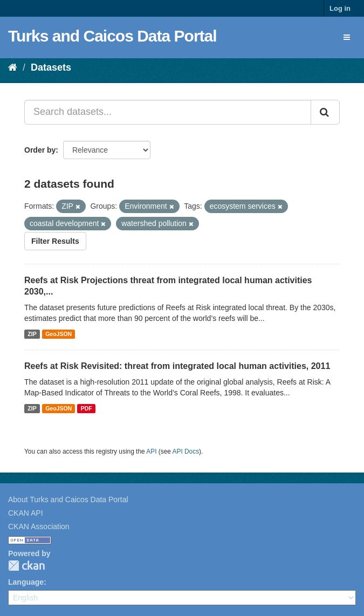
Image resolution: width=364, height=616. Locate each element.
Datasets (51, 67)
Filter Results (55, 241)
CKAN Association (39, 526)
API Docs (186, 451)
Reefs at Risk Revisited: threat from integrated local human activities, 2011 (177, 366)
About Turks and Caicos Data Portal (68, 499)
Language (26, 582)
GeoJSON (59, 334)
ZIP (32, 334)
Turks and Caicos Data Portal (112, 36)
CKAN (26, 566)
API (151, 451)
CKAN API (26, 513)
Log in (340, 8)
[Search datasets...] (168, 112)
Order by (40, 150)
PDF (87, 408)
